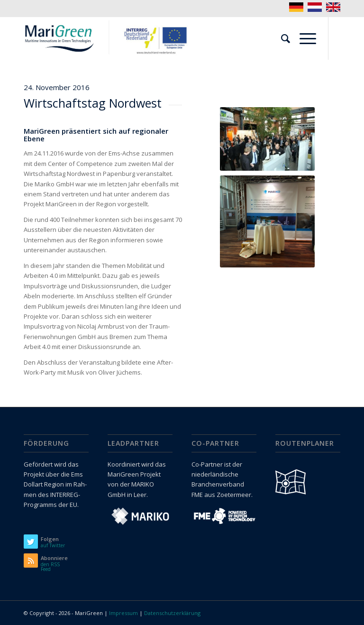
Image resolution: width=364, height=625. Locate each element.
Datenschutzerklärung (172, 613)
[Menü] (303, 38)
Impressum (123, 613)
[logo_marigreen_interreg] (109, 38)
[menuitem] (281, 38)
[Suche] (281, 38)
